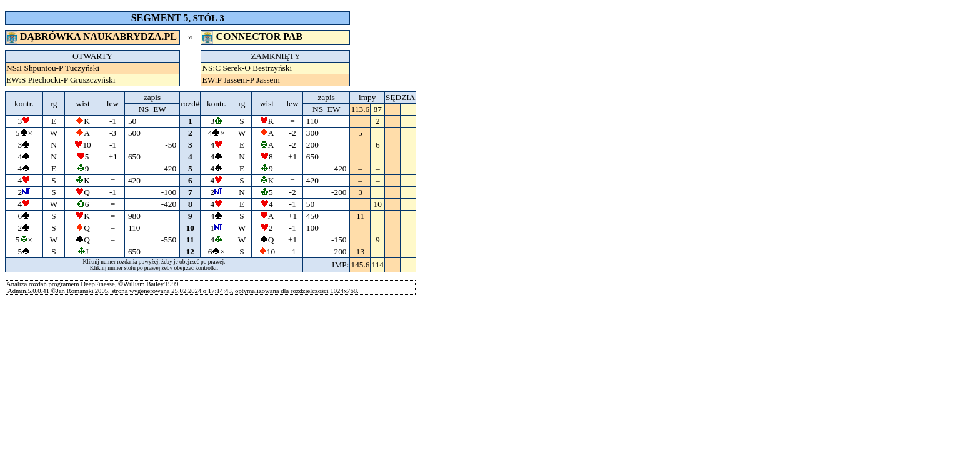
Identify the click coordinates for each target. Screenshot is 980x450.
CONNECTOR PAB (253, 37)
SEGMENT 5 (160, 18)
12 (190, 252)
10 (190, 228)
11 (190, 240)
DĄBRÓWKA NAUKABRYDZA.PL (92, 37)
